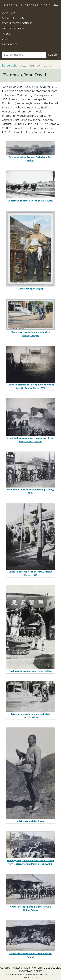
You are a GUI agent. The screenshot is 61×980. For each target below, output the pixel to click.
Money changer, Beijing (30, 289)
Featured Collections (17, 23)
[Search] (24, 55)
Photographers (13, 29)
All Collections (13, 18)
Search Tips (10, 45)
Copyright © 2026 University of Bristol (24, 968)
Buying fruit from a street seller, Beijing (31, 671)
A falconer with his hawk (31, 821)
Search (53, 55)
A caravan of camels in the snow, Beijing (30, 201)
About (6, 39)
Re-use (6, 34)
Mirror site (12, 974)
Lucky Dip (8, 13)
